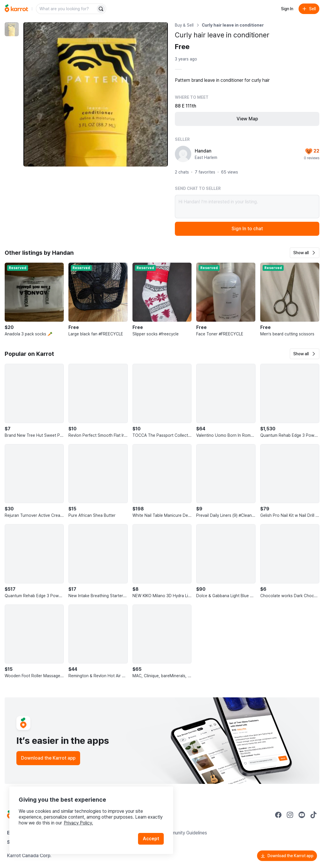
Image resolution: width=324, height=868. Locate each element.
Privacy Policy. (78, 823)
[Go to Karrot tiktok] (313, 815)
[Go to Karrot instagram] (290, 815)
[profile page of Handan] (183, 154)
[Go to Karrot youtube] (302, 815)
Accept (151, 839)
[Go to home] (16, 9)
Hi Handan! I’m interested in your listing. (247, 207)
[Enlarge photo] (96, 94)
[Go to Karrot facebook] (278, 815)
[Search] (101, 9)
